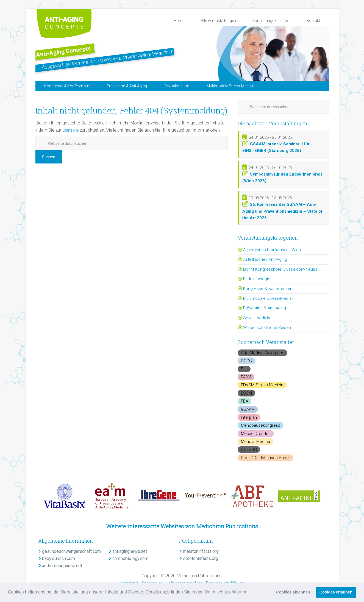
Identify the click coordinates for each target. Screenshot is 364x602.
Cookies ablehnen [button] (293, 592)
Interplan (249, 417)
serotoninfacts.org (199, 558)
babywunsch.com (57, 558)
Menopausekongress (261, 425)
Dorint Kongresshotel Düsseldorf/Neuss (280, 269)
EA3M (246, 377)
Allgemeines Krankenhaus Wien (272, 250)
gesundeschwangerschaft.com (70, 551)
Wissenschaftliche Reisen (267, 328)
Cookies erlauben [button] (336, 592)
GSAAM (248, 409)
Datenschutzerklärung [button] (226, 592)
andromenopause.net (60, 566)
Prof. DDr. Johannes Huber (266, 458)
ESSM (246, 393)
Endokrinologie (257, 279)
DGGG (246, 361)
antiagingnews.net (128, 551)
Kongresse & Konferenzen (268, 288)
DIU (244, 369)
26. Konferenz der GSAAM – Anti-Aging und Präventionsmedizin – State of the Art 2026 (282, 211)
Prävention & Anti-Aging (265, 308)
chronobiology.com (128, 558)
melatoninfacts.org (199, 551)
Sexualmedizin (257, 318)
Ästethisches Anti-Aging (265, 259)
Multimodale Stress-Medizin (269, 298)
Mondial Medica (255, 442)
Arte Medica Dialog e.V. (262, 353)
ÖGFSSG (249, 450)
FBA (244, 401)
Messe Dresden (256, 434)
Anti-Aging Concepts (88, 49)
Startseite (72, 130)
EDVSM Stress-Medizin (262, 385)
